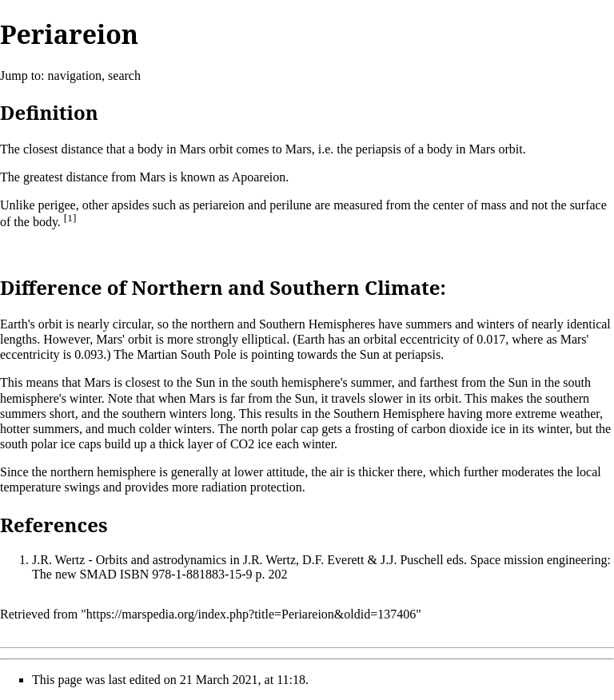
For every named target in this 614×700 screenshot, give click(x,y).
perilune (290, 205)
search (124, 76)
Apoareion (259, 177)
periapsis (379, 149)
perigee (57, 205)
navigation (75, 76)
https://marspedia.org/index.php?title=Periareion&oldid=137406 (251, 614)
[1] (70, 218)
